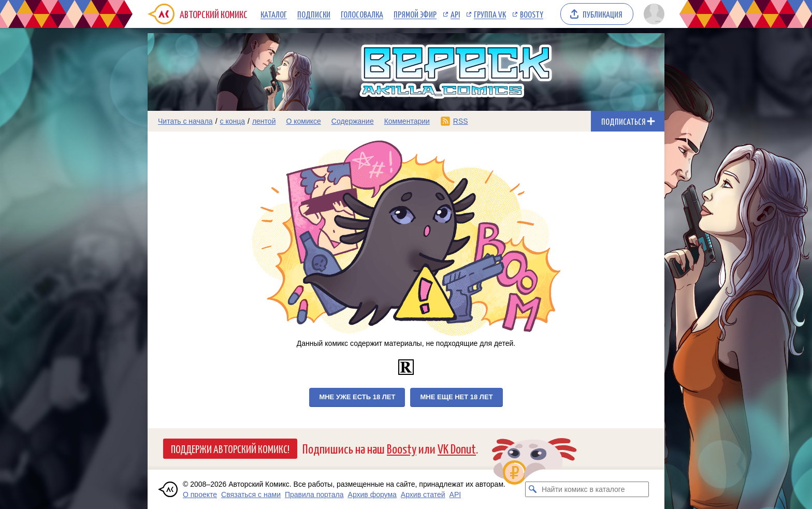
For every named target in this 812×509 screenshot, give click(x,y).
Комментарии (407, 121)
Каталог (274, 14)
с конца (233, 121)
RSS (461, 121)
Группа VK (490, 14)
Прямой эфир (415, 14)
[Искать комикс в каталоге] (533, 489)
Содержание (353, 121)
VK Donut (457, 448)
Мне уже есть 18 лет (357, 397)
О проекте (200, 495)
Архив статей (423, 495)
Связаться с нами (251, 495)
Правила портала (314, 495)
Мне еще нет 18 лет (456, 397)
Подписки (314, 14)
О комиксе (303, 121)
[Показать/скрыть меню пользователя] (652, 14)
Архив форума (372, 495)
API (455, 14)
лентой (264, 121)
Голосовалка (362, 14)
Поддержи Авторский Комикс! (230, 448)
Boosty (532, 14)
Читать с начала (185, 121)
